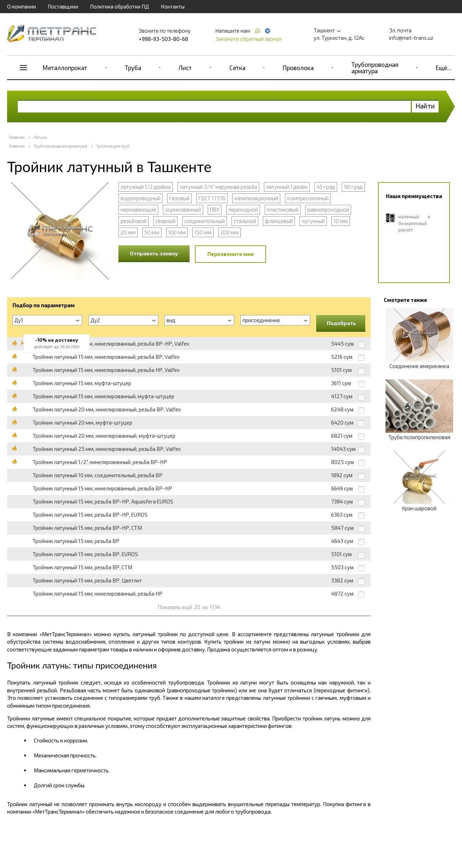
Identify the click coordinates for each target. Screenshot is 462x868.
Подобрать (341, 323)
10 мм (341, 221)
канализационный (256, 198)
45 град (326, 187)
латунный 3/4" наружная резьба (218, 187)
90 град (353, 187)
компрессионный (308, 198)
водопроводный (140, 198)
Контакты (173, 6)
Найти (425, 106)
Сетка (237, 68)
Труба (133, 68)
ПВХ (215, 209)
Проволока (298, 68)
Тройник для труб (113, 146)
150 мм (203, 232)
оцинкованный (183, 209)
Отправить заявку (154, 253)
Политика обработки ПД (120, 6)
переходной (243, 209)
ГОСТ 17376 (212, 198)
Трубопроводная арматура (375, 68)
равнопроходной (328, 209)
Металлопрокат (65, 68)
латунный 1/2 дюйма (146, 187)
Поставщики (63, 6)
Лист (185, 68)
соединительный (205, 221)
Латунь (40, 137)
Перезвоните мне (231, 254)
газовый (179, 198)
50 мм (152, 232)
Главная (17, 137)
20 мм (128, 232)
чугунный (313, 221)
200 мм (230, 232)
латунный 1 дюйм (287, 187)
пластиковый (283, 209)
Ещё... (444, 68)
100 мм (177, 232)
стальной (245, 221)
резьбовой (134, 221)
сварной (165, 221)
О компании (22, 6)
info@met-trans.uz (411, 38)
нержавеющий (138, 209)
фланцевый (279, 221)
